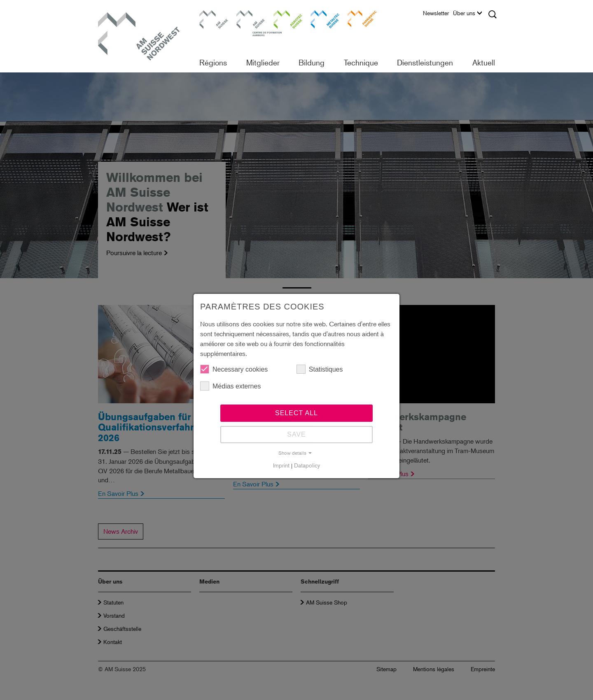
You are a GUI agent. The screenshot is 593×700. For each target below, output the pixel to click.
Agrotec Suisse (282, 18)
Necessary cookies (234, 369)
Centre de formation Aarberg (247, 22)
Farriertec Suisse (358, 18)
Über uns (467, 13)
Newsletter (436, 13)
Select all (296, 413)
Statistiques (320, 369)
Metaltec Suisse (320, 18)
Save (296, 434)
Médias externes (230, 386)
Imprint (281, 465)
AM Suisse (211, 14)
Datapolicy (307, 465)
